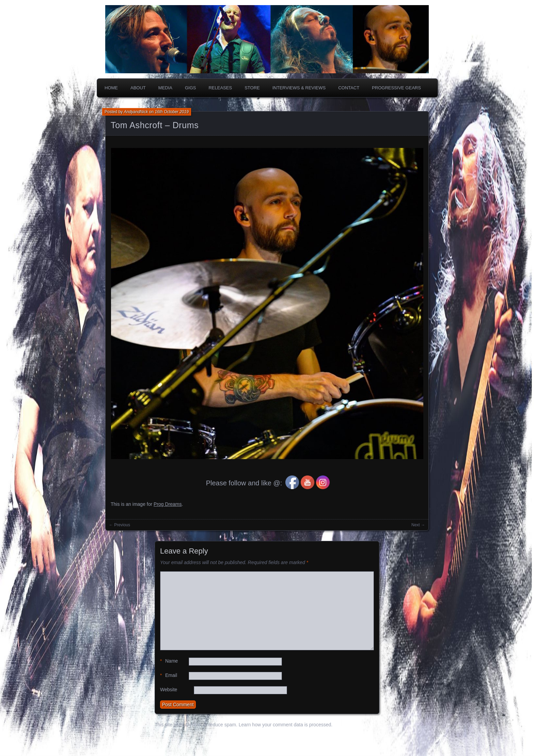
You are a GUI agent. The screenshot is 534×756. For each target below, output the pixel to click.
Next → (418, 525)
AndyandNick (136, 112)
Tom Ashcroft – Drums (155, 125)
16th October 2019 (171, 112)
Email (169, 675)
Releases (220, 88)
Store (252, 88)
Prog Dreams (168, 504)
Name (169, 661)
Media (165, 88)
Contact (349, 88)
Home (111, 88)
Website (169, 690)
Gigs (191, 88)
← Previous (120, 525)
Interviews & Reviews (299, 88)
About (138, 88)
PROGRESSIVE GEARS (396, 88)
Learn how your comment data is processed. (286, 725)
